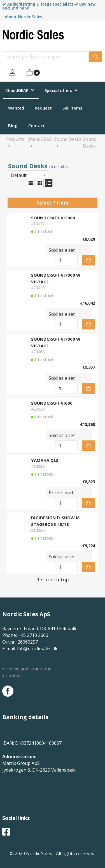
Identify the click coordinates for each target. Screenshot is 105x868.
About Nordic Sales (23, 17)
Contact (37, 125)
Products (15, 139)
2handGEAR (17, 90)
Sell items (72, 108)
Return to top (53, 580)
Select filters (53, 203)
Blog (13, 125)
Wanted (16, 108)
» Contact (12, 675)
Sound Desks (68, 139)
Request (43, 108)
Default (19, 175)
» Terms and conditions (27, 669)
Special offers (58, 90)
